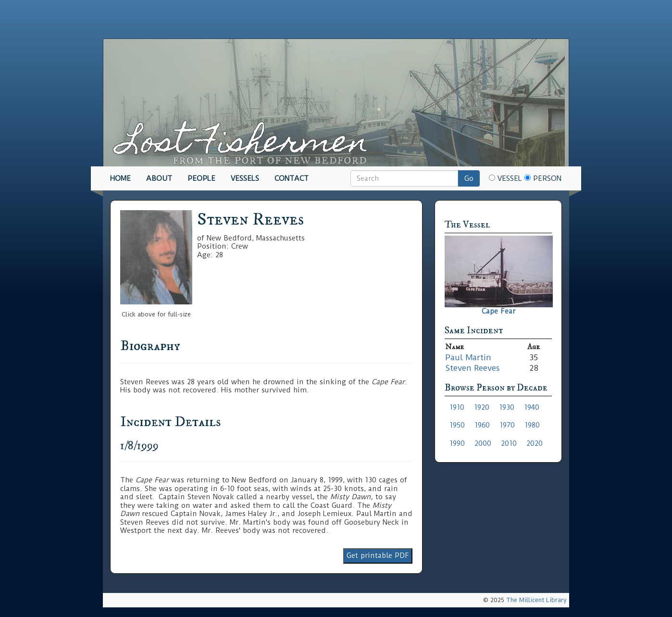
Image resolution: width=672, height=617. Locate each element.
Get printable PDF (378, 555)
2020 (535, 443)
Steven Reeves (473, 368)
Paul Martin (468, 357)
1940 (532, 407)
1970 (507, 425)
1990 (457, 443)
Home (120, 178)
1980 (532, 425)
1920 (482, 407)
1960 (482, 425)
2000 (483, 443)
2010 (509, 443)
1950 (457, 425)
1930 (507, 407)
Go (469, 178)
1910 (457, 407)
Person (543, 178)
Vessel (505, 178)
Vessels (245, 178)
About (159, 178)
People (201, 178)
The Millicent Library (536, 600)
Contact (292, 178)
